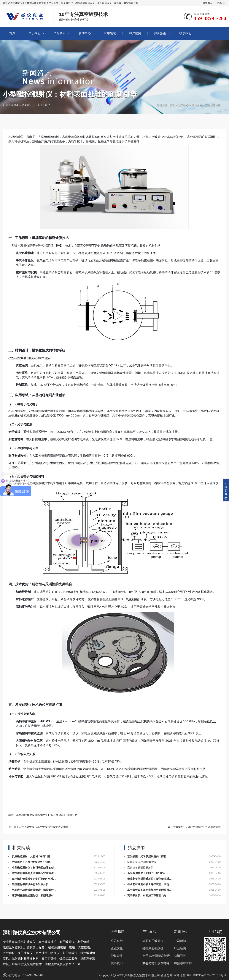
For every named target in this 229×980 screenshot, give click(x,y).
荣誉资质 (117, 956)
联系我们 (221, 3)
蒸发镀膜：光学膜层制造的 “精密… (148, 856)
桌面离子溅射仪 (153, 941)
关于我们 (34, 33)
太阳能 (34, 439)
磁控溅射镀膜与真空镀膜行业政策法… (34, 873)
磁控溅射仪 (156, 137)
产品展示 (60, 33)
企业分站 (167, 975)
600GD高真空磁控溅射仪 (142, 862)
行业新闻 (180, 948)
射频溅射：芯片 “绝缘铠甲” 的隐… (32, 862)
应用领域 (110, 33)
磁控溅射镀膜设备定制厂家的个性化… (34, 879)
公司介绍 (117, 941)
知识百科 (197, 105)
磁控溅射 (20, 246)
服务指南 (160, 33)
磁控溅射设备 (29, 415)
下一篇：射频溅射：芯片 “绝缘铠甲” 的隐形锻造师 (192, 827)
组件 (41, 358)
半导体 (80, 373)
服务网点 (207, 3)
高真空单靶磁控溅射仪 (140, 868)
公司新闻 (180, 941)
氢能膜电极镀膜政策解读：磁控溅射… (34, 890)
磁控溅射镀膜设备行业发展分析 (30, 884)
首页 (12, 33)
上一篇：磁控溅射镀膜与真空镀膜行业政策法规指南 (38, 827)
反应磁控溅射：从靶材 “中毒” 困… (32, 856)
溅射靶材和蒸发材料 (156, 963)
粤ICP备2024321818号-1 (210, 975)
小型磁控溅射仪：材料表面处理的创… (34, 868)
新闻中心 (85, 33)
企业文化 (117, 948)
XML (189, 975)
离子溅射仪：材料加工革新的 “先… (148, 895)
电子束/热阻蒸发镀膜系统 (156, 957)
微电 (29, 137)
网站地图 (179, 975)
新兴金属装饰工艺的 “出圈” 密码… (148, 873)
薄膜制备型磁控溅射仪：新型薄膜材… (34, 895)
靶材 (153, 260)
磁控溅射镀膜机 (153, 948)
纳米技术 (77, 141)
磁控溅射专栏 (213, 105)
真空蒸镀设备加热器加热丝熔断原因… (150, 890)
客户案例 (135, 33)
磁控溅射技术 (41, 483)
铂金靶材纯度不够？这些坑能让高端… (150, 884)
